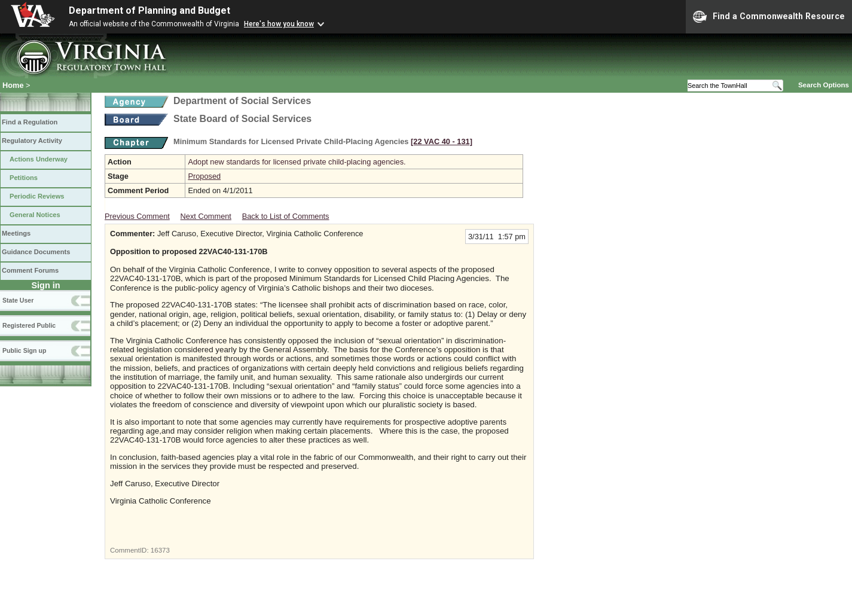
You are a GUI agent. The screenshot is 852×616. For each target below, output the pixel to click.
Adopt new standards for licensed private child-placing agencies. (297, 162)
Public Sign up (24, 350)
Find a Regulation (30, 122)
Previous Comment (137, 216)
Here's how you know (279, 24)
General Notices (35, 215)
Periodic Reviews (37, 196)
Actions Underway (39, 159)
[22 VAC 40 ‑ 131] (442, 141)
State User (18, 300)
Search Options (824, 85)
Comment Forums (30, 270)
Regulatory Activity (32, 141)
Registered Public (29, 325)
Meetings (16, 233)
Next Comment (206, 216)
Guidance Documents (36, 252)
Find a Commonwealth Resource (769, 17)
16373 (160, 550)
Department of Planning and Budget (149, 10)
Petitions (24, 178)
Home (13, 85)
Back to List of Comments (286, 216)
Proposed (204, 176)
